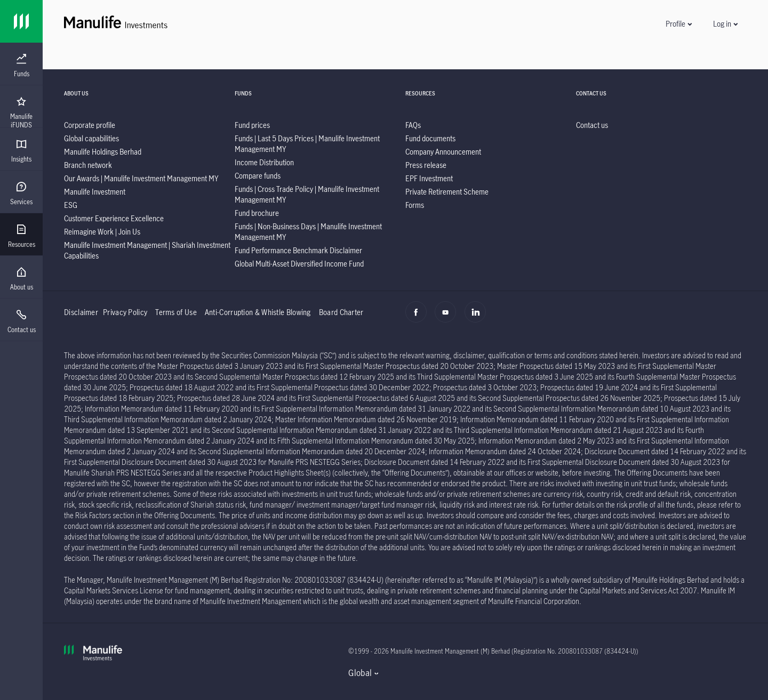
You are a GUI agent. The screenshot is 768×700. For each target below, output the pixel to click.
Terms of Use (176, 312)
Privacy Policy (125, 312)
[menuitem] (21, 66)
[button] (678, 24)
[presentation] (21, 64)
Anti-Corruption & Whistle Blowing (258, 312)
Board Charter (341, 312)
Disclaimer (81, 312)
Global (360, 673)
